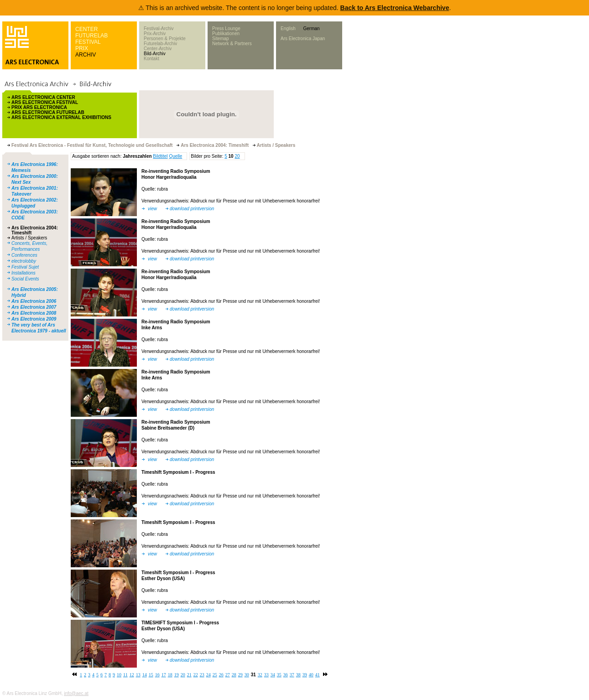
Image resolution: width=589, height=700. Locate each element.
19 (177, 675)
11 (125, 675)
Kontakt (151, 59)
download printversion (192, 209)
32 (260, 675)
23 (202, 675)
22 (196, 675)
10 (119, 675)
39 (305, 675)
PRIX (82, 48)
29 (240, 675)
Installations (23, 273)
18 (170, 675)
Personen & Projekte (165, 39)
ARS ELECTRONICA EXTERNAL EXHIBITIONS (61, 117)
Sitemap (221, 39)
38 (298, 675)
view (152, 209)
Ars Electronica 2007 (34, 307)
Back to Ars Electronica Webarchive (395, 8)
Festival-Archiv (159, 29)
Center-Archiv (158, 49)
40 (311, 675)
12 (132, 675)
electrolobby (24, 261)
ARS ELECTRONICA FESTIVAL (45, 102)
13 (138, 675)
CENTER (86, 29)
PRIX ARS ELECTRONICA (39, 107)
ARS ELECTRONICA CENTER (43, 97)
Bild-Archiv (155, 54)
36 (286, 675)
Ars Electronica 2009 (34, 319)
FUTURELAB (91, 36)
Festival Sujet (25, 267)
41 (318, 675)
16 (157, 675)
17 (164, 675)
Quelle (175, 156)
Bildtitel (160, 156)
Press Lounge (226, 29)
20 (237, 156)
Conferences (24, 255)
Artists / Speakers (29, 238)
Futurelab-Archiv (160, 44)
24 (208, 675)
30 (247, 675)
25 (215, 675)
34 (273, 675)
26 (221, 675)
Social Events (25, 279)
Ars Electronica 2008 (34, 313)
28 (234, 675)
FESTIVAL (88, 42)
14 (145, 675)
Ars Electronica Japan (303, 39)
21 (189, 675)
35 (279, 675)
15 (151, 675)
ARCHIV (86, 55)
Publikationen (226, 34)
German (311, 29)
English (288, 29)
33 (266, 675)
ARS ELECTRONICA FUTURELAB (48, 112)
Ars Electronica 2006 (34, 301)
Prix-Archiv (155, 34)
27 (228, 675)
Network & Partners (232, 44)
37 (292, 675)
